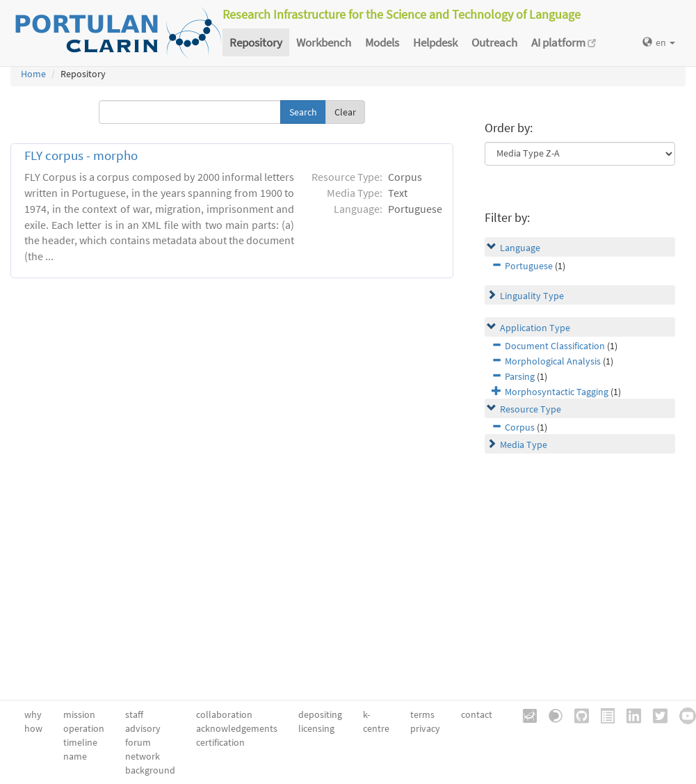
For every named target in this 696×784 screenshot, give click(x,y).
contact (477, 714)
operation (84, 728)
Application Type (535, 328)
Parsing (520, 376)
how (33, 728)
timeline (80, 742)
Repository (256, 42)
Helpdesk (435, 42)
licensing (316, 728)
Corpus (520, 427)
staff (134, 714)
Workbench (324, 42)
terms (422, 714)
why (33, 714)
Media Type (524, 445)
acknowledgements (237, 728)
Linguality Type (532, 296)
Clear (345, 112)
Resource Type (531, 409)
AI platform (564, 42)
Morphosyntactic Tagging (557, 392)
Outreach (494, 42)
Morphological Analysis (553, 361)
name (75, 756)
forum (138, 742)
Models (382, 42)
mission (79, 714)
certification (220, 742)
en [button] (659, 42)
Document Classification (555, 346)
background (150, 770)
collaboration (224, 714)
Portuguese (529, 266)
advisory (143, 728)
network (143, 756)
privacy (425, 728)
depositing (320, 714)
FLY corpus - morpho (81, 155)
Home (33, 74)
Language (520, 248)
